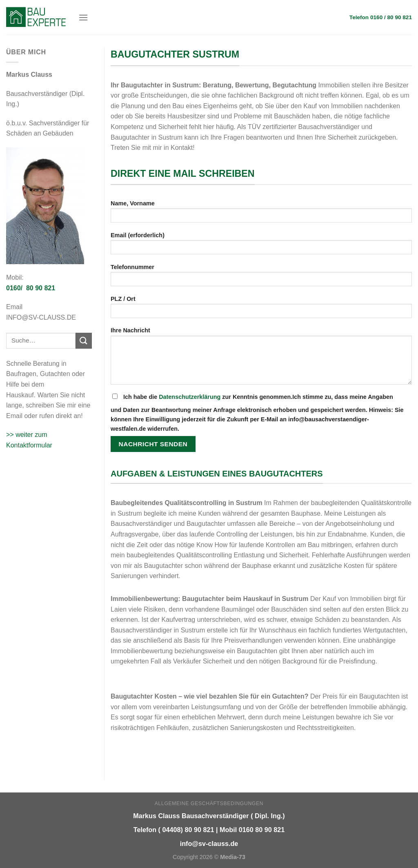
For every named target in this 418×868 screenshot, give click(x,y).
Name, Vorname (261, 214)
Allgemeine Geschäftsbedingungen (209, 803)
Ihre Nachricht (261, 358)
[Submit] (84, 341)
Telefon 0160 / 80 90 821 (381, 17)
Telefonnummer (261, 278)
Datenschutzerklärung (190, 397)
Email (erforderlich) (261, 246)
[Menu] (83, 17)
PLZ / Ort (261, 310)
